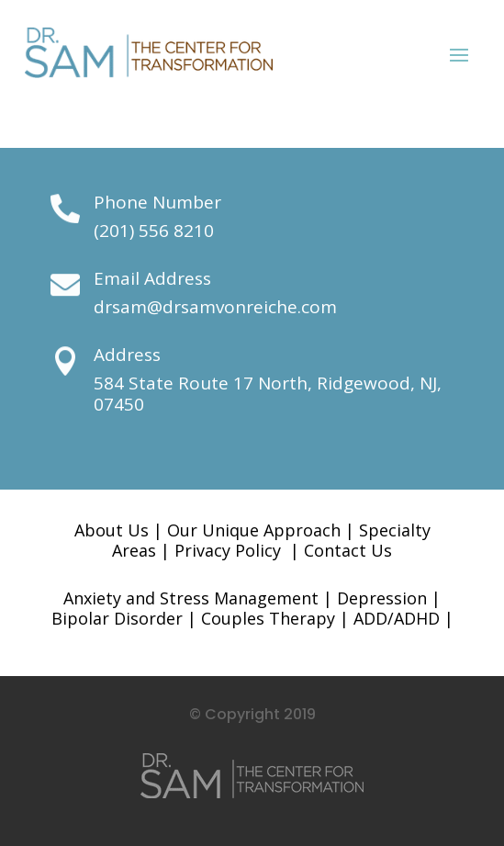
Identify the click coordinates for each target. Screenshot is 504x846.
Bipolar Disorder (117, 618)
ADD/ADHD (397, 618)
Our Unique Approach (254, 530)
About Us (112, 530)
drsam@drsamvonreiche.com (215, 307)
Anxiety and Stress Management (191, 598)
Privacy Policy (228, 550)
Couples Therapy (268, 618)
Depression (382, 598)
